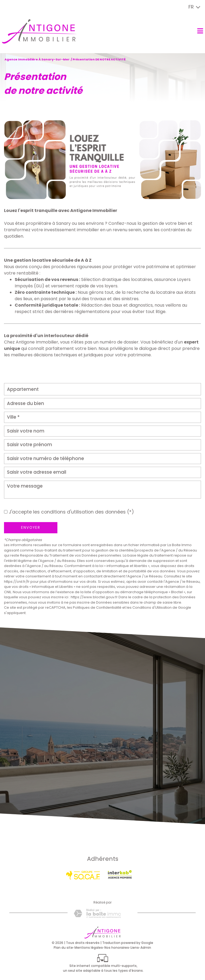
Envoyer (31, 528)
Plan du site (63, 948)
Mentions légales (89, 948)
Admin (146, 948)
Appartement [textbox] (23, 389)
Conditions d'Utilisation (152, 607)
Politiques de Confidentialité (97, 607)
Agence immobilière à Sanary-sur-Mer (37, 59)
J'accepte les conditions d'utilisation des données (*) (71, 512)
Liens (135, 948)
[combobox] (102, 389)
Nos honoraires (117, 948)
